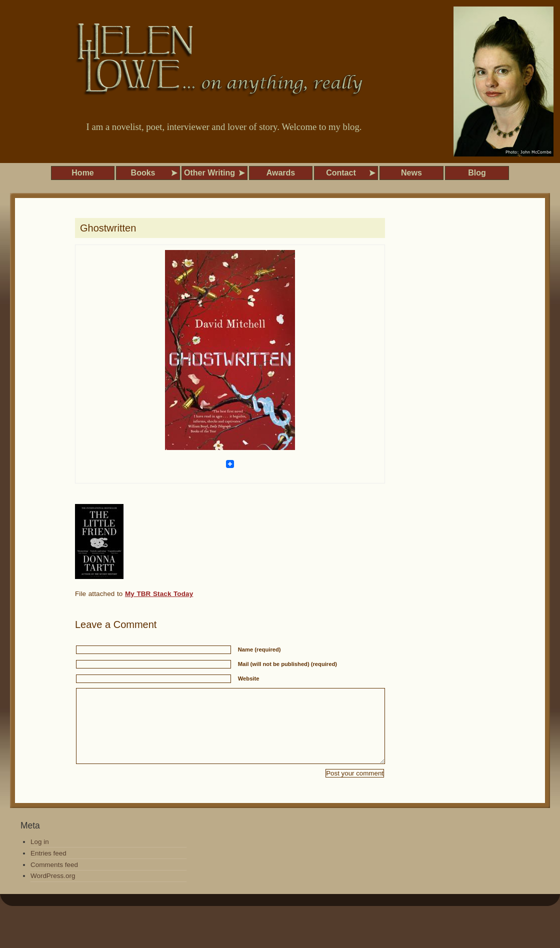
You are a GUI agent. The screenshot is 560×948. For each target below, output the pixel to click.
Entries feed (48, 868)
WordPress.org (53, 891)
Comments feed (54, 880)
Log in (40, 857)
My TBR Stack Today (159, 594)
